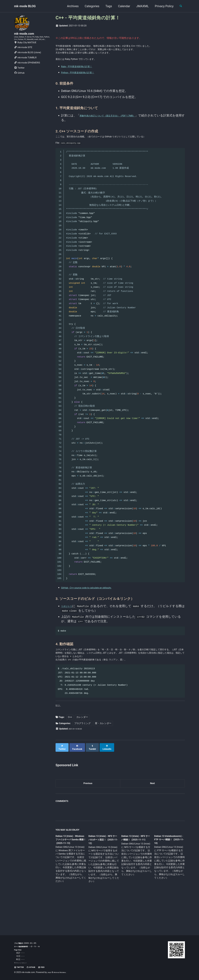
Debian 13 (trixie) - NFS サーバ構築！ (134, 867)
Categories (90, 6)
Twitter (19, 77)
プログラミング (82, 753)
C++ (70, 747)
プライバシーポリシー (23, 963)
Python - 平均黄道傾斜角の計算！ (84, 84)
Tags (106, 6)
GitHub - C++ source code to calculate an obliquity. (95, 604)
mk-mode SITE (23, 56)
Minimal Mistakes (63, 972)
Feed (49, 967)
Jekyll (50, 972)
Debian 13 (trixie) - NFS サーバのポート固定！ (103, 869)
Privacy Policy (162, 6)
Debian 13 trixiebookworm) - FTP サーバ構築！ (167, 869)
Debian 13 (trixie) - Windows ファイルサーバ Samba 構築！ (70, 869)
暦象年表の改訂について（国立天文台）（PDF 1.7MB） (118, 127)
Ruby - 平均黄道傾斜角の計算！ (82, 77)
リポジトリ (69, 623)
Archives (70, 6)
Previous (88, 811)
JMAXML (140, 6)
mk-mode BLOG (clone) (28, 62)
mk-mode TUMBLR (25, 67)
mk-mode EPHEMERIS (27, 72)
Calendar (122, 6)
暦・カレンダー (103, 753)
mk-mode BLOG (25, 6)
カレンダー (82, 747)
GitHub (19, 82)
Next (152, 811)
